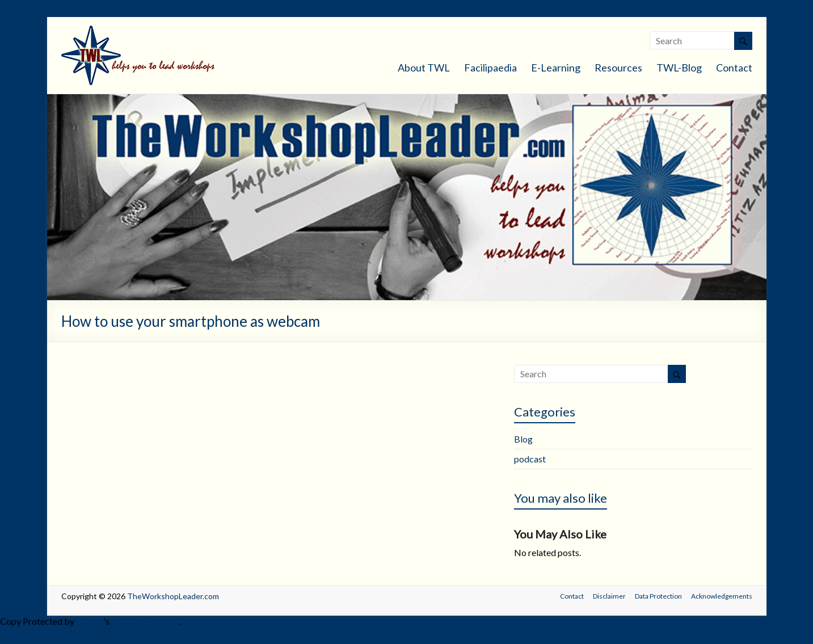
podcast (530, 459)
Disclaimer (609, 596)
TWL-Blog (679, 68)
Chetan (90, 621)
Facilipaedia (490, 68)
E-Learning (556, 68)
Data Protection (658, 596)
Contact (734, 68)
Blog (523, 439)
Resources (618, 68)
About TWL (424, 68)
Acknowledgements (722, 596)
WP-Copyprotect (146, 621)
